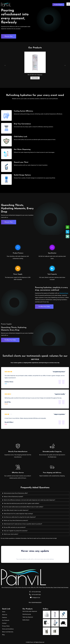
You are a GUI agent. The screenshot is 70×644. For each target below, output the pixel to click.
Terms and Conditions (8, 629)
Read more (35, 78)
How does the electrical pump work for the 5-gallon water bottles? (22, 503)
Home (4, 612)
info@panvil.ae (35, 598)
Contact (4, 623)
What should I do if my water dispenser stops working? (18, 514)
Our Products (6, 620)
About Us (5, 615)
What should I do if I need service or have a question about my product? (23, 524)
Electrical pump (27, 614)
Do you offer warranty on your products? (15, 527)
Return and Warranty (8, 632)
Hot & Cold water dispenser (35, 75)
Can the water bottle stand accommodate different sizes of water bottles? (24, 507)
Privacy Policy (6, 626)
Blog (3, 635)
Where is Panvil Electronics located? (14, 497)
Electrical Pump (64, 293)
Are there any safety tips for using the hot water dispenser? (20, 517)
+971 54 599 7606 (35, 592)
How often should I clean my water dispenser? (16, 510)
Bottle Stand (26, 620)
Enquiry (58, 5)
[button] (35, 493)
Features (4, 617)
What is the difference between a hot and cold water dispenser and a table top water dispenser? (30, 500)
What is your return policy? (11, 534)
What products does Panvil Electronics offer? (16, 493)
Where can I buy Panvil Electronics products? (16, 520)
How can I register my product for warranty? (16, 531)
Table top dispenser (28, 617)
